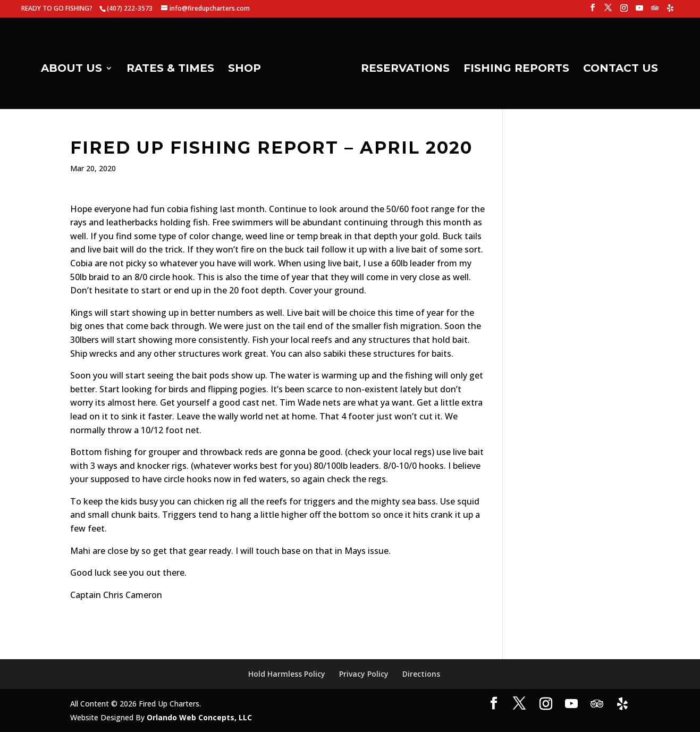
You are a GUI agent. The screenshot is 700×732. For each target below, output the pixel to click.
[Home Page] (310, 72)
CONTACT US (621, 69)
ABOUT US (71, 69)
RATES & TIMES (170, 69)
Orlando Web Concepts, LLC (199, 717)
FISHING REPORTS (516, 69)
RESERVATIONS (405, 69)
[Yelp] (670, 11)
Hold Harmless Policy (287, 674)
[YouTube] (639, 11)
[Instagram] (624, 11)
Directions (421, 674)
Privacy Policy (364, 674)
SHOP (244, 69)
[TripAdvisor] (655, 11)
